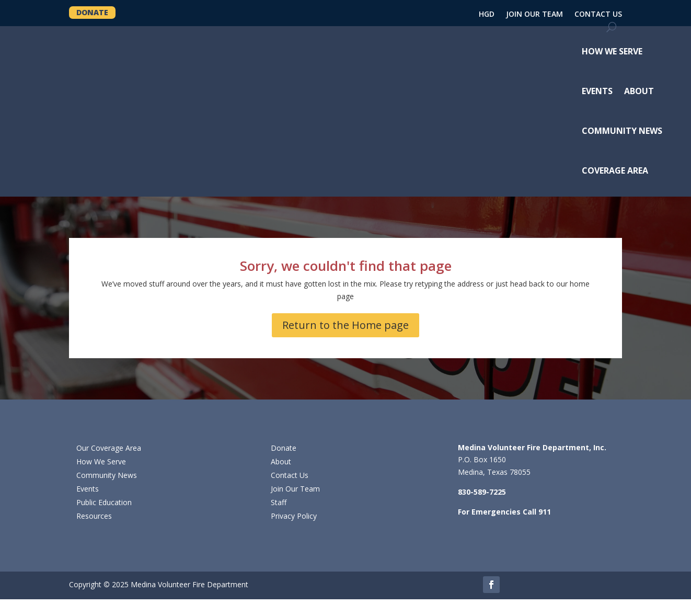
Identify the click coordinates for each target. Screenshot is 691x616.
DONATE (92, 12)
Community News (107, 475)
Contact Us (290, 475)
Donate (284, 448)
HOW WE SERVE (612, 51)
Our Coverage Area (109, 448)
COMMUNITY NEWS (622, 131)
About (281, 461)
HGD (487, 15)
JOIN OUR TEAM (534, 15)
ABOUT (639, 91)
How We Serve (101, 461)
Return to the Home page (345, 325)
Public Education (104, 502)
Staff (279, 502)
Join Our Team (295, 489)
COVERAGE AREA (615, 170)
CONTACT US (598, 15)
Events (88, 489)
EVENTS (597, 91)
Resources (94, 516)
